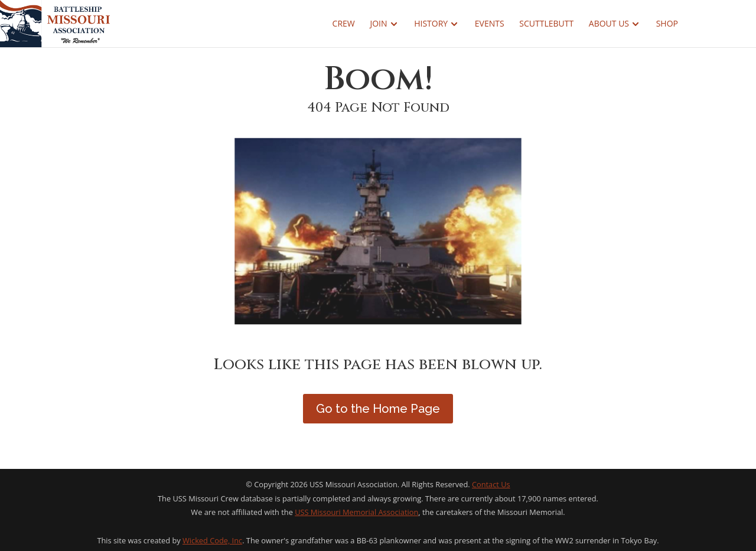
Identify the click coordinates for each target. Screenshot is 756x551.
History (431, 24)
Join (378, 24)
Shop (667, 24)
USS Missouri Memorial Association (356, 512)
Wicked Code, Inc (212, 540)
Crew (344, 24)
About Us (609, 24)
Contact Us (491, 484)
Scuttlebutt (546, 24)
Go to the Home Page (378, 409)
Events (490, 24)
